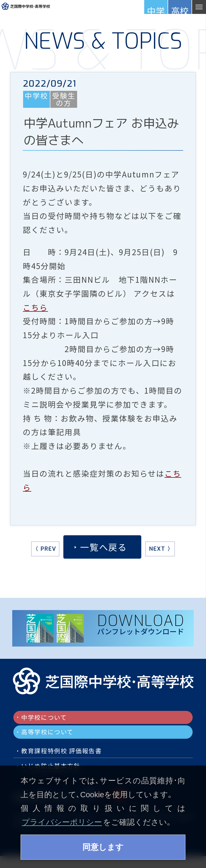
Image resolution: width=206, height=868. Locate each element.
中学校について (50, 719)
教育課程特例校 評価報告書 (72, 758)
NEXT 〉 (162, 551)
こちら (35, 310)
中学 (156, 9)
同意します (103, 846)
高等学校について (54, 736)
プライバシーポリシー (62, 820)
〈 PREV (44, 551)
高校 (180, 9)
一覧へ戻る (104, 549)
